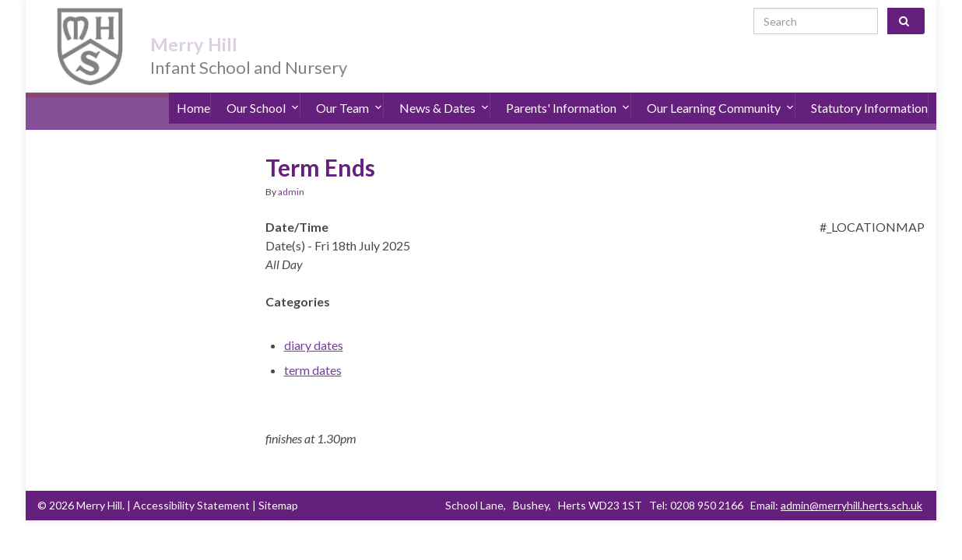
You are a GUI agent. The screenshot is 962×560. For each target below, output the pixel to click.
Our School (263, 93)
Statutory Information (869, 93)
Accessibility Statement (191, 484)
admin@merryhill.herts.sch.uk (851, 484)
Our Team (349, 93)
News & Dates (444, 93)
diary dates (314, 324)
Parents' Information (568, 93)
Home (193, 93)
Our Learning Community (721, 93)
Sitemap (278, 484)
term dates (313, 349)
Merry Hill (213, 25)
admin (291, 171)
